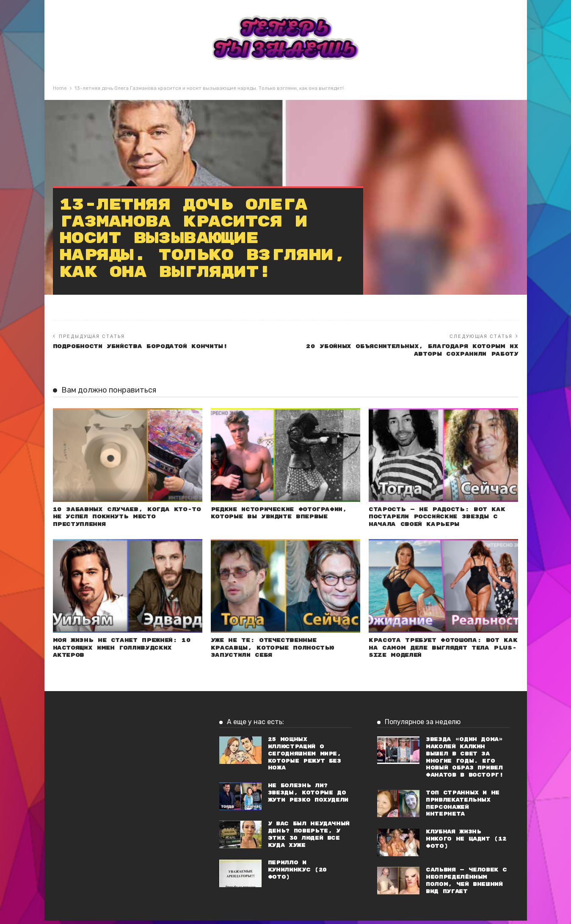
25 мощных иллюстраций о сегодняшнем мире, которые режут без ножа (305, 757)
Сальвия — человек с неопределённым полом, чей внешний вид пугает (466, 884)
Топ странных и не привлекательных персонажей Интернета (463, 807)
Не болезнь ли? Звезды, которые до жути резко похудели (308, 796)
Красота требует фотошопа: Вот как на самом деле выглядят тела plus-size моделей (442, 651)
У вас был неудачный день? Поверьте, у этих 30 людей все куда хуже (309, 838)
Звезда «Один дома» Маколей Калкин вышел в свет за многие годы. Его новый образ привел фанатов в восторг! (465, 761)
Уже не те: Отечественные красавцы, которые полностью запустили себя (276, 651)
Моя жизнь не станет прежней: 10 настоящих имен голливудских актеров (125, 651)
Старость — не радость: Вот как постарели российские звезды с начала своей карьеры (440, 518)
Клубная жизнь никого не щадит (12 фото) (466, 842)
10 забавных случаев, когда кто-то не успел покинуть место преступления (125, 518)
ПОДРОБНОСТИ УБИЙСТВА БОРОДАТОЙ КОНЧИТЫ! (145, 347)
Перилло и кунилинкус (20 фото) (297, 873)
